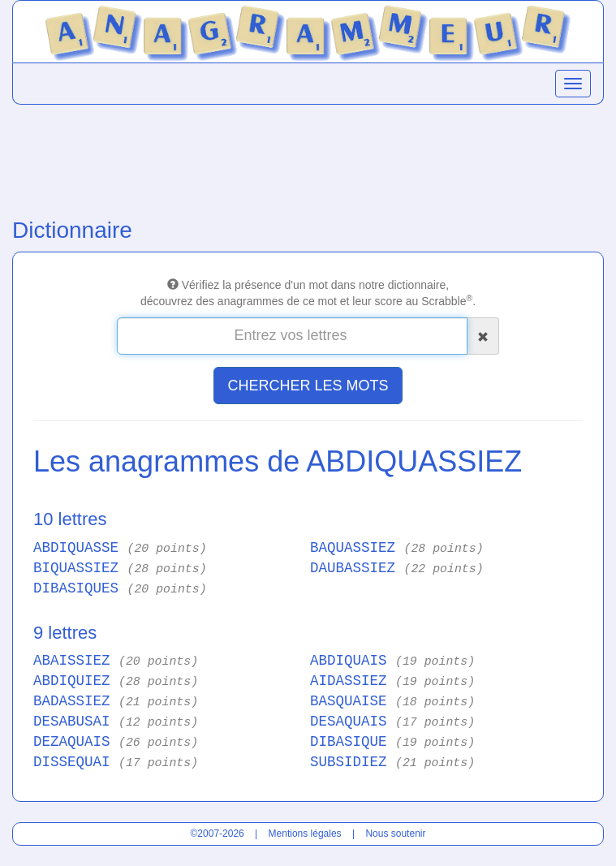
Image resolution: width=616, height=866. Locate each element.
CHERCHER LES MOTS (308, 386)
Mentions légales (305, 834)
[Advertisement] (308, 157)
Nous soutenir (395, 834)
